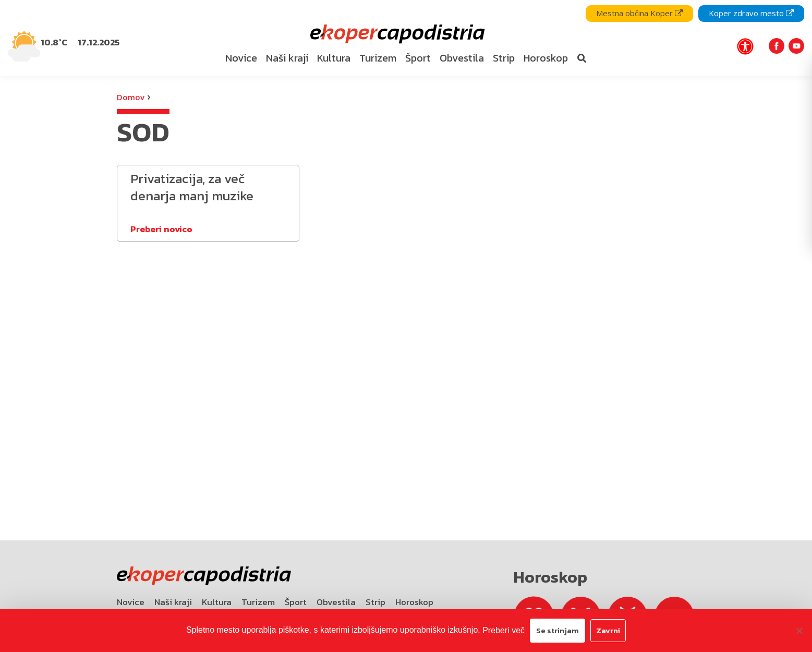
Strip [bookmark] (504, 58)
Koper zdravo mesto (751, 13)
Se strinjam (558, 630)
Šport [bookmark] (418, 58)
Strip (375, 602)
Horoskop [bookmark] (546, 58)
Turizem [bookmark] (378, 58)
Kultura (217, 602)
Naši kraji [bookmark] (287, 58)
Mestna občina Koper (639, 13)
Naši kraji (173, 602)
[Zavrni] (799, 631)
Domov (131, 97)
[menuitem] (241, 58)
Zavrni (608, 630)
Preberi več (504, 630)
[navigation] (406, 38)
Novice (131, 602)
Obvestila (336, 602)
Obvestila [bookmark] (462, 58)
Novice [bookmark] (241, 58)
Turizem (258, 602)
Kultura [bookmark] (334, 58)
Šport (296, 602)
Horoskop (414, 602)
